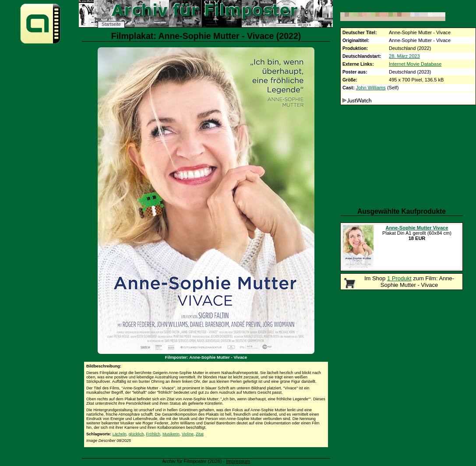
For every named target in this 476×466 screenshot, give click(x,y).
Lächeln (120, 434)
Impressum (238, 461)
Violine (188, 434)
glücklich (136, 434)
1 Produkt (399, 278)
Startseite (111, 24)
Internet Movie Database (415, 64)
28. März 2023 (404, 56)
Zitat (200, 434)
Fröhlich (153, 434)
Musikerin (171, 434)
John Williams (371, 88)
